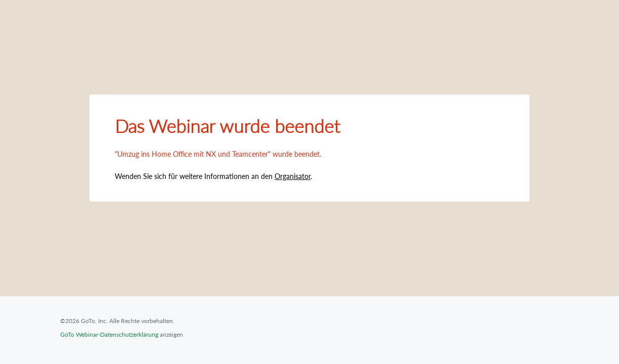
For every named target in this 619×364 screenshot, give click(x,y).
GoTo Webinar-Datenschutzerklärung (109, 334)
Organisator (293, 176)
